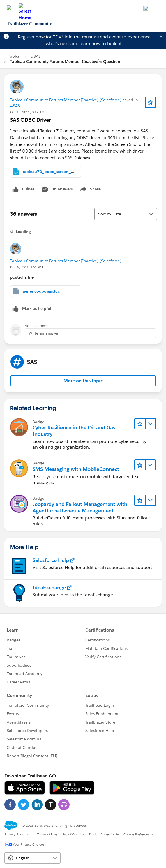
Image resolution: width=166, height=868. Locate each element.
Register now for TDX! (40, 37)
